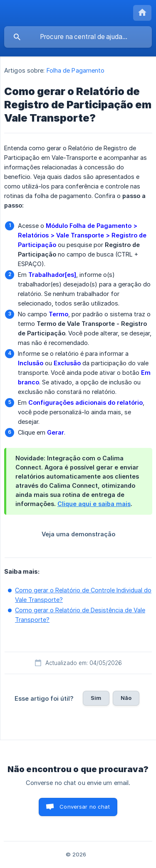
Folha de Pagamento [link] (76, 70)
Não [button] (126, 698)
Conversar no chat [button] (85, 807)
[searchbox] (78, 37)
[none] (142, 13)
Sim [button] (96, 698)
